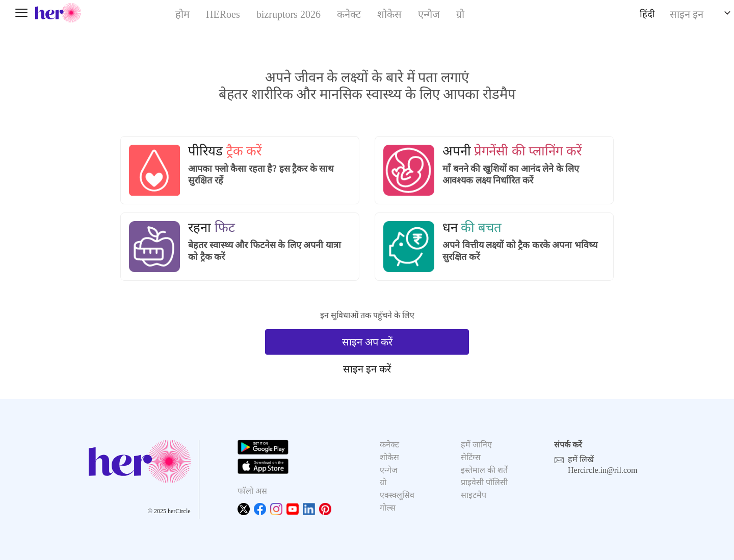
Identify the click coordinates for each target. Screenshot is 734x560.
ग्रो (460, 14)
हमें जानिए (476, 445)
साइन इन (687, 14)
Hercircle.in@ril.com (602, 470)
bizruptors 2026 (289, 14)
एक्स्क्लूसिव (397, 495)
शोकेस (389, 14)
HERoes (223, 14)
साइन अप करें (367, 342)
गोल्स (388, 508)
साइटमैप (474, 495)
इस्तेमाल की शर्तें (484, 470)
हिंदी (647, 14)
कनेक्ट (349, 14)
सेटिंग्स (471, 457)
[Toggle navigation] (21, 13)
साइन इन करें (367, 369)
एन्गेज (429, 14)
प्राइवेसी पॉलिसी (484, 482)
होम (182, 14)
